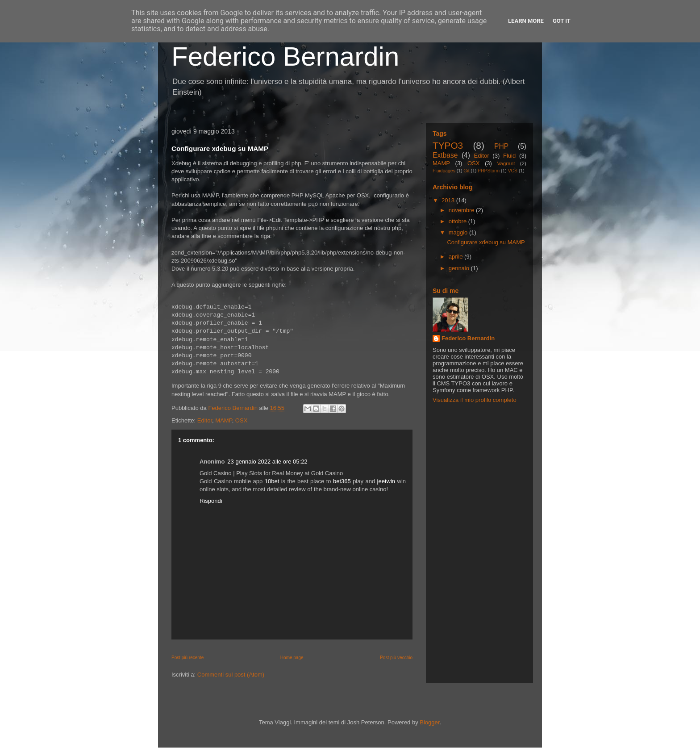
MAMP (223, 420)
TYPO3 (448, 145)
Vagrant (506, 163)
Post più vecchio (396, 658)
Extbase (445, 155)
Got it (562, 21)
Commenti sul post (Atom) (231, 675)
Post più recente (187, 658)
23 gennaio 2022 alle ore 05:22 (267, 462)
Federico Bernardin (285, 56)
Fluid (509, 156)
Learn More (526, 21)
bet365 (342, 481)
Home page (292, 658)
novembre (462, 210)
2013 (449, 200)
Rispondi (211, 501)
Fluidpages (444, 171)
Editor (205, 420)
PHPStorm (489, 171)
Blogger (429, 722)
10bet (272, 481)
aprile (456, 257)
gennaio (460, 268)
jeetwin (386, 481)
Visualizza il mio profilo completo (475, 400)
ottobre (458, 221)
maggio (459, 232)
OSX (241, 420)
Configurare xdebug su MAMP (486, 242)
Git (466, 171)
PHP (501, 146)
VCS (513, 171)
